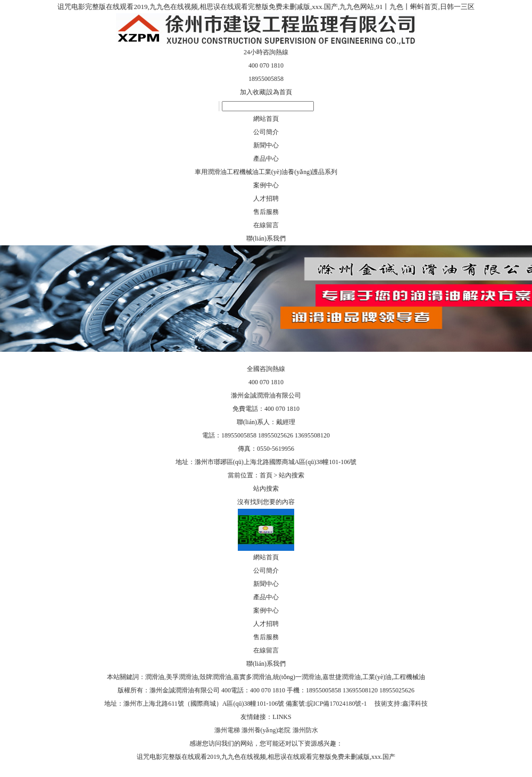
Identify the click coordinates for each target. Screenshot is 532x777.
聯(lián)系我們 (266, 238)
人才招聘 (266, 199)
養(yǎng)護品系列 (313, 172)
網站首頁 (266, 119)
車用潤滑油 (211, 172)
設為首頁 (279, 92)
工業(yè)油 (273, 172)
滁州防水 (305, 730)
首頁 (266, 475)
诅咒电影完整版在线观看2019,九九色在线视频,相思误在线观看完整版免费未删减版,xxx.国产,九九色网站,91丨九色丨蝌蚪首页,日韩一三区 (266, 7)
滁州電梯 (227, 730)
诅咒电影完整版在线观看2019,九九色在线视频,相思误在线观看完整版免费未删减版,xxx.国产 (266, 757)
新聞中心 (266, 145)
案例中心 (266, 185)
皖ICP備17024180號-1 (338, 704)
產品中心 (266, 159)
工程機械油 (243, 172)
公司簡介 (266, 132)
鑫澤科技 (415, 704)
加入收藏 (253, 92)
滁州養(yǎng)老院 (266, 730)
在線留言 (266, 225)
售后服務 (266, 212)
